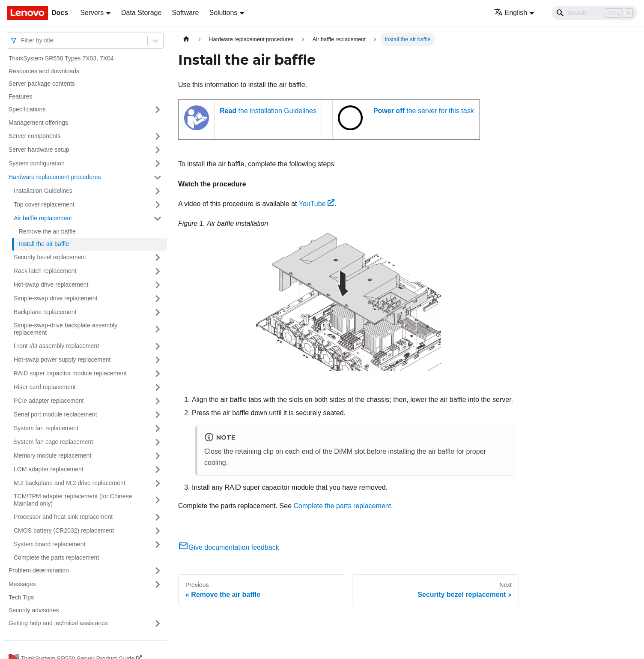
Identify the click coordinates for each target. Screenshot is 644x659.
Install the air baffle (44, 244)
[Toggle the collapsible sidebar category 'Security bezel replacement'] (158, 258)
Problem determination (39, 570)
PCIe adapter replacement (49, 401)
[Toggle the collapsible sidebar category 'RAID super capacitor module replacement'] (158, 374)
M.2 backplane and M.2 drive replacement (70, 483)
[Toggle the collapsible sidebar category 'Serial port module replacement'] (158, 415)
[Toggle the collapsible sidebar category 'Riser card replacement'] (158, 387)
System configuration (37, 163)
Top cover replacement (44, 204)
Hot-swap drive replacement (51, 285)
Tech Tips (21, 597)
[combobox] (22, 40)
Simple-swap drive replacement (55, 298)
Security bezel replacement (50, 257)
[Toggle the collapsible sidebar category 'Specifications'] (158, 110)
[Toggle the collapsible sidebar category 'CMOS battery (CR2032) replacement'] (158, 531)
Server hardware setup (39, 150)
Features (20, 96)
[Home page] (186, 39)
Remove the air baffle (47, 231)
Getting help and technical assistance (58, 623)
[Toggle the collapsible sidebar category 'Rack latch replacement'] (158, 271)
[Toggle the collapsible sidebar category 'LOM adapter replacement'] (158, 470)
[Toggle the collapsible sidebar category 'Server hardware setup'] (158, 150)
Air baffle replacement (43, 218)
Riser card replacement (45, 387)
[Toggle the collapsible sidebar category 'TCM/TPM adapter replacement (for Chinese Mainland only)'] (158, 500)
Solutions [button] (223, 13)
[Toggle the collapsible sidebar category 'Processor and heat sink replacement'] (158, 517)
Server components (34, 136)
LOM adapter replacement (49, 469)
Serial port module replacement (55, 414)
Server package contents (42, 84)
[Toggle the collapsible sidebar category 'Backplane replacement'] (158, 312)
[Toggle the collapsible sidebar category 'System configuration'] (158, 164)
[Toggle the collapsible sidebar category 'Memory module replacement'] (158, 456)
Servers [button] (92, 13)
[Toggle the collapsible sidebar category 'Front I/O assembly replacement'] (158, 346)
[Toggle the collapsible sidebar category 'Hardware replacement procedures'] (158, 177)
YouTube (317, 204)
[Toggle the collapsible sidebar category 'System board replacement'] (158, 545)
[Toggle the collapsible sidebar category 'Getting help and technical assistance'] (158, 623)
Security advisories (34, 610)
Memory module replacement (52, 455)
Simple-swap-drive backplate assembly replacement (66, 329)
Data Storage (141, 13)
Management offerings (38, 123)
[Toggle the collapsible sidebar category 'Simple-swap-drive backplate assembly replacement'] (158, 329)
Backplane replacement (45, 312)
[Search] (594, 13)
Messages (22, 584)
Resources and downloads (44, 71)
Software (185, 13)
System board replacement (49, 544)
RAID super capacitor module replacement (70, 373)
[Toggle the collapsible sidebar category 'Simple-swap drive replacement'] (158, 299)
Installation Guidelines (43, 191)
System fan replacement (46, 428)
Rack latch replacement (45, 271)
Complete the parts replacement (56, 557)
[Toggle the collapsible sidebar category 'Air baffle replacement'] (158, 219)
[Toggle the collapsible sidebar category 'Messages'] (158, 584)
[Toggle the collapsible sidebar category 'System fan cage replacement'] (158, 442)
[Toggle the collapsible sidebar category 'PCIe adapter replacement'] (158, 401)
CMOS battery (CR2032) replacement (64, 530)
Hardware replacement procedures (55, 177)
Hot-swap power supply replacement (62, 359)
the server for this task (424, 111)
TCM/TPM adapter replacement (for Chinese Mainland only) (73, 500)
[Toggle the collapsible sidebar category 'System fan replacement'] (158, 428)
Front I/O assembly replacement (56, 346)
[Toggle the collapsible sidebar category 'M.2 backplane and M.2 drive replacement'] (158, 483)
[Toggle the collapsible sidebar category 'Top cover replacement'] (158, 205)
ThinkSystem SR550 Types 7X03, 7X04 (61, 58)
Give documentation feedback (229, 547)
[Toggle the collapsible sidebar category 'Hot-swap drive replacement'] (158, 285)
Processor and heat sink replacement (63, 517)
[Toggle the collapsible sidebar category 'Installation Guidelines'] (158, 191)
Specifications (27, 109)
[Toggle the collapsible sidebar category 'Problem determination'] (158, 571)
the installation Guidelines (268, 111)
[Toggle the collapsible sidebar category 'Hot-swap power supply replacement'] (158, 360)
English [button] (511, 13)
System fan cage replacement (53, 442)
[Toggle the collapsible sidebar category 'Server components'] (158, 136)
